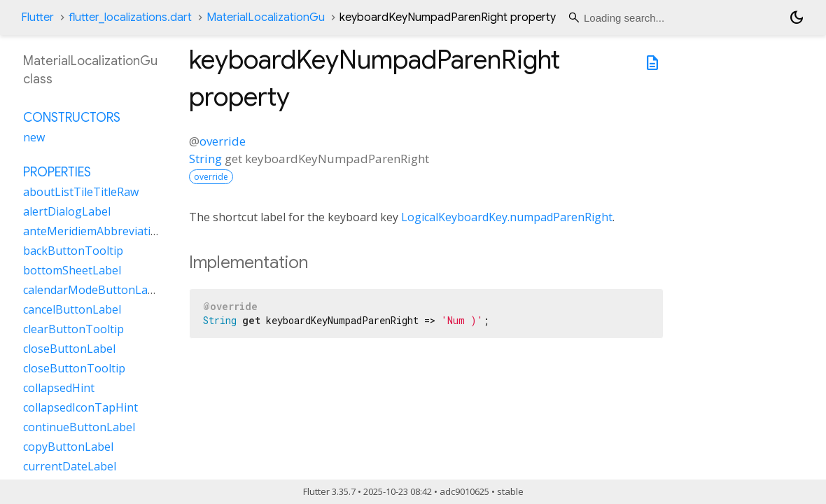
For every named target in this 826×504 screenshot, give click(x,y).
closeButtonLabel (69, 349)
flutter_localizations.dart (130, 17)
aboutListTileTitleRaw (81, 192)
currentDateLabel (70, 466)
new (34, 137)
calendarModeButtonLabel (93, 290)
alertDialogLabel (67, 211)
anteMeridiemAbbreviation (94, 231)
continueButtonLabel (79, 427)
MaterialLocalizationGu (266, 17)
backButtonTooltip (73, 251)
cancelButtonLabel (72, 309)
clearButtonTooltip (73, 329)
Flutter (37, 17)
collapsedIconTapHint (80, 407)
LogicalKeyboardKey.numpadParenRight (507, 217)
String (205, 159)
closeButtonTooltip (74, 368)
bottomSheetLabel (72, 270)
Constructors (72, 118)
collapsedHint (59, 388)
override (223, 141)
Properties (57, 172)
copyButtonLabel (68, 447)
